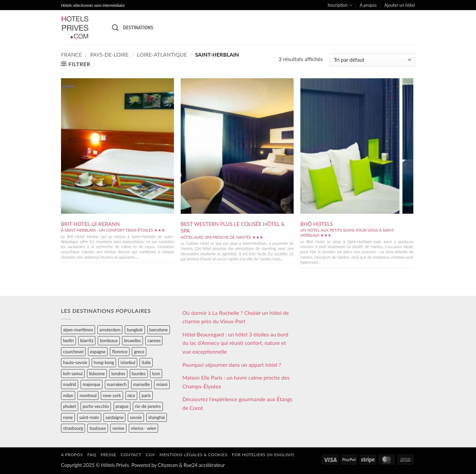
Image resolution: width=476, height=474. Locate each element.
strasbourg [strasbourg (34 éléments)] (73, 428)
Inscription (340, 5)
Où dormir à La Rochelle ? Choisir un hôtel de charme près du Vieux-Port (236, 317)
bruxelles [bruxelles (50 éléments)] (132, 340)
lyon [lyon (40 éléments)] (156, 374)
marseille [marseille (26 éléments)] (142, 384)
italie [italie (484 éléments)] (146, 362)
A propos (368, 5)
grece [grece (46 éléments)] (139, 352)
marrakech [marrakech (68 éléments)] (117, 384)
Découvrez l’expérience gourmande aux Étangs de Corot (237, 403)
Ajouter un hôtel (400, 5)
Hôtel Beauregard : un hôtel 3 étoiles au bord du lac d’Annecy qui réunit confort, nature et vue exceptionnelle (235, 343)
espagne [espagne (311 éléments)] (98, 352)
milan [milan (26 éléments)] (68, 395)
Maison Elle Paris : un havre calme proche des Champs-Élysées (236, 382)
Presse (108, 455)
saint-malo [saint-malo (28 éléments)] (89, 417)
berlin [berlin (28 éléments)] (68, 340)
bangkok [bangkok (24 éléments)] (135, 330)
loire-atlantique (162, 54)
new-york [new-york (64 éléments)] (112, 395)
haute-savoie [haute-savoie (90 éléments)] (75, 362)
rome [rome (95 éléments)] (68, 417)
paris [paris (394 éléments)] (146, 395)
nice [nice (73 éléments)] (131, 395)
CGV (151, 455)
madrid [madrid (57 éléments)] (70, 384)
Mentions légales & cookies (193, 455)
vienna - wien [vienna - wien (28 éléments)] (143, 428)
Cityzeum (168, 465)
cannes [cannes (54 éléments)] (154, 340)
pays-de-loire (109, 54)
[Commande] (372, 60)
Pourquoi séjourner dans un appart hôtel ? (232, 365)
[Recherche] (115, 27)
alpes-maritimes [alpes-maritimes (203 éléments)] (78, 330)
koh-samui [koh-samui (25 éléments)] (73, 374)
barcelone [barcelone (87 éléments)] (159, 330)
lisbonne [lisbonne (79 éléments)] (97, 374)
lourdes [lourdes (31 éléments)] (139, 374)
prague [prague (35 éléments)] (122, 406)
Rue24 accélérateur (204, 465)
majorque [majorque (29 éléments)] (92, 384)
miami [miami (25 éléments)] (162, 384)
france (71, 54)
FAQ (92, 455)
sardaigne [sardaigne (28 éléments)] (114, 417)
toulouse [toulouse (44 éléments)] (98, 428)
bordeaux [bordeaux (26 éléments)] (109, 340)
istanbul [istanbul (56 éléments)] (128, 362)
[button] (76, 64)
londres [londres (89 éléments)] (118, 374)
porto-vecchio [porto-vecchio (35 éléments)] (96, 406)
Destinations (138, 27)
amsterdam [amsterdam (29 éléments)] (110, 330)
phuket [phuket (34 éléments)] (70, 406)
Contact (131, 455)
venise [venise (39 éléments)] (118, 428)
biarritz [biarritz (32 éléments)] (87, 340)
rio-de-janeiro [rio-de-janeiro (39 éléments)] (148, 406)
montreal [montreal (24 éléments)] (88, 395)
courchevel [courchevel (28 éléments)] (73, 352)
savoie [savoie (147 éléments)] (136, 417)
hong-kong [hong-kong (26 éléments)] (104, 362)
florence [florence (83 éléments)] (120, 352)
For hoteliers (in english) (263, 455)
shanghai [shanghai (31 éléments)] (157, 417)
